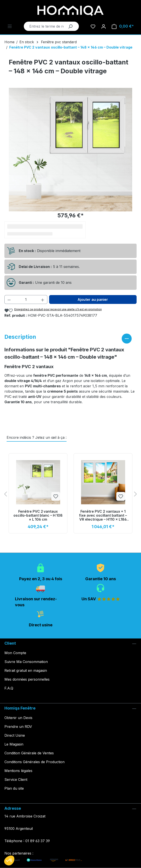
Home (9, 42)
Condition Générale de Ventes (29, 753)
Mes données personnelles (27, 679)
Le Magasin (14, 744)
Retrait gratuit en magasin (26, 670)
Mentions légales (18, 771)
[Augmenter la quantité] (43, 299)
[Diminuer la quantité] (9, 299)
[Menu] (10, 26)
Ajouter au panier (93, 299)
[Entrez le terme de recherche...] (46, 26)
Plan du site (14, 788)
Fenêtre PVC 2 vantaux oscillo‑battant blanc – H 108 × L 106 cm (38, 515)
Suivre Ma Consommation (26, 662)
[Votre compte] (104, 26)
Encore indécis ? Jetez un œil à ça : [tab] (37, 437)
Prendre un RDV (18, 727)
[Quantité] (26, 299)
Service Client (16, 780)
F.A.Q (9, 688)
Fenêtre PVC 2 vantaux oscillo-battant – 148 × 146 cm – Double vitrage (71, 47)
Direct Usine (15, 735)
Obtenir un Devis (18, 718)
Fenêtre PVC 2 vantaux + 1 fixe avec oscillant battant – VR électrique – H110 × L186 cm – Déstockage (103, 515)
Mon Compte (15, 653)
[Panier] (123, 26)
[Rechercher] (70, 26)
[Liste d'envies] (93, 26)
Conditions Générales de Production (34, 762)
